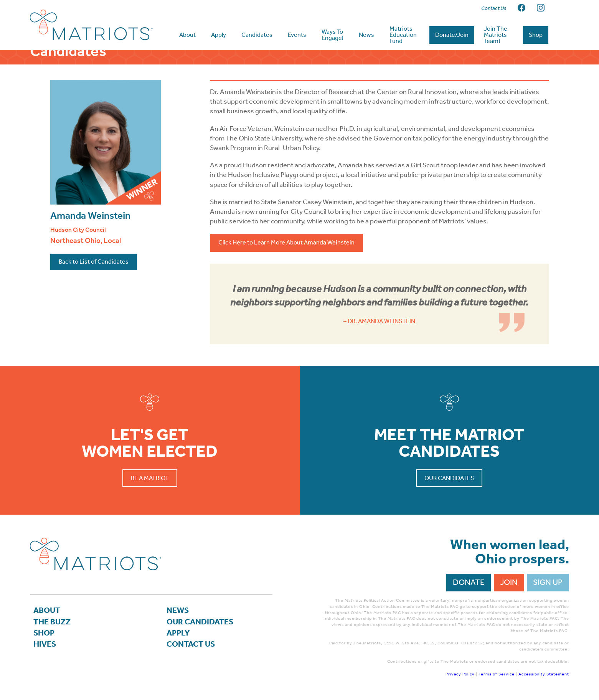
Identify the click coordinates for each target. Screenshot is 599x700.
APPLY (178, 633)
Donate (469, 582)
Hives (45, 644)
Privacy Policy (460, 674)
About (47, 610)
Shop (44, 633)
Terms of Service (497, 674)
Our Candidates (449, 478)
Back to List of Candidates (94, 262)
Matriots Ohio (91, 25)
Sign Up (548, 582)
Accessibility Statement (544, 674)
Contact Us (191, 644)
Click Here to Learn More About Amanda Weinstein (286, 242)
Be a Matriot (150, 478)
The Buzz (52, 622)
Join (509, 582)
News (178, 610)
